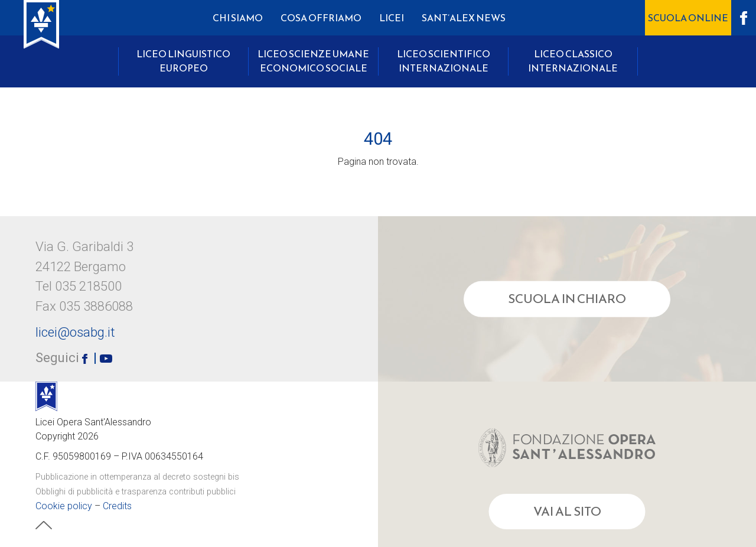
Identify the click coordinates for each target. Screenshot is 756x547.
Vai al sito (567, 512)
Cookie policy (64, 506)
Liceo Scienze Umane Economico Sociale (313, 61)
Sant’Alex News (464, 18)
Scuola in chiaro (567, 299)
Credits (117, 506)
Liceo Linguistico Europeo (183, 61)
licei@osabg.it (75, 332)
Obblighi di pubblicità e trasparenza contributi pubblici (136, 492)
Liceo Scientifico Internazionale (444, 61)
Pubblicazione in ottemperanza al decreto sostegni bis (137, 477)
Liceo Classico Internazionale (573, 61)
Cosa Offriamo (321, 18)
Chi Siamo (238, 18)
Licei (392, 18)
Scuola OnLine (688, 18)
